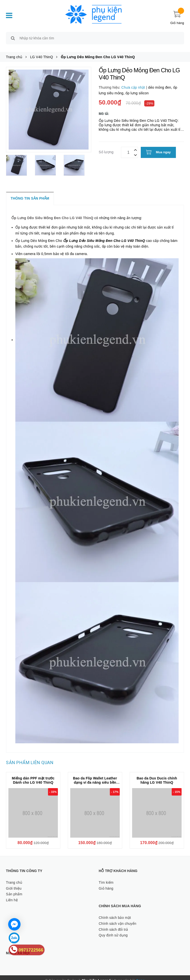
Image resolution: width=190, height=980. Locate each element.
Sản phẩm (14, 889)
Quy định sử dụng (113, 930)
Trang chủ (14, 877)
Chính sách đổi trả (113, 924)
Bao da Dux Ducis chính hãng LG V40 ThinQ (157, 775)
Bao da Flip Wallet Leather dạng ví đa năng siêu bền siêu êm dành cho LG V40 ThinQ (95, 779)
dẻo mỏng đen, (161, 82)
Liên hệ (12, 894)
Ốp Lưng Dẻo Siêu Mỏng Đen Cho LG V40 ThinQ (52, 212)
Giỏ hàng (106, 883)
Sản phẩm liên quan (30, 757)
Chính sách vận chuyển (118, 918)
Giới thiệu (14, 883)
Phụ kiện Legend (96, 975)
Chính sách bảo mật (115, 912)
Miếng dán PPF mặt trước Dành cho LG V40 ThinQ (33, 775)
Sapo (140, 975)
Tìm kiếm (106, 877)
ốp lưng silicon (137, 88)
